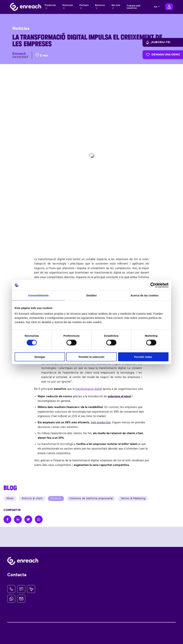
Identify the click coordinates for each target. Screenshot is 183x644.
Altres (10, 499)
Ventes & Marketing (133, 499)
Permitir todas (143, 357)
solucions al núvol (119, 396)
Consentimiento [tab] (38, 295)
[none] (157, 7)
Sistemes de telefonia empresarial (91, 499)
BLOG (10, 488)
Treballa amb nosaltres (133, 7)
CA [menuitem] (155, 7)
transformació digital (89, 389)
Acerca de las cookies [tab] (145, 295)
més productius (101, 423)
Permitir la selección (92, 357)
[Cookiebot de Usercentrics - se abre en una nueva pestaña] (153, 285)
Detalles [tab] (91, 295)
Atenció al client (32, 499)
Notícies (56, 499)
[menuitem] (157, 7)
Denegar (40, 357)
